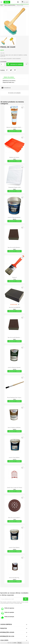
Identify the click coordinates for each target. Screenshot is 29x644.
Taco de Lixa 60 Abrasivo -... (15, 247)
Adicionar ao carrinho (15, 64)
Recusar (20, 643)
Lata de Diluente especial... (14, 367)
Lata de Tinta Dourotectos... (14, 217)
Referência (6, 81)
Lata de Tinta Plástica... (15, 458)
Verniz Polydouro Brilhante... (14, 428)
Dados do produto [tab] (9, 77)
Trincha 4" (14, 277)
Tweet (11, 70)
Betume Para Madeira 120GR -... (14, 127)
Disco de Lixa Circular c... (15, 518)
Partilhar (7, 70)
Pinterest (15, 70)
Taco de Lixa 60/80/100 (14, 307)
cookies (15, 643)
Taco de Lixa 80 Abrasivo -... (15, 338)
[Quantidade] (2, 64)
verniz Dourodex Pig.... (14, 578)
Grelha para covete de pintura (15, 488)
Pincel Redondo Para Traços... (15, 398)
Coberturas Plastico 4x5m (14, 187)
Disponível (6, 82)
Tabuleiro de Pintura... (14, 157)
